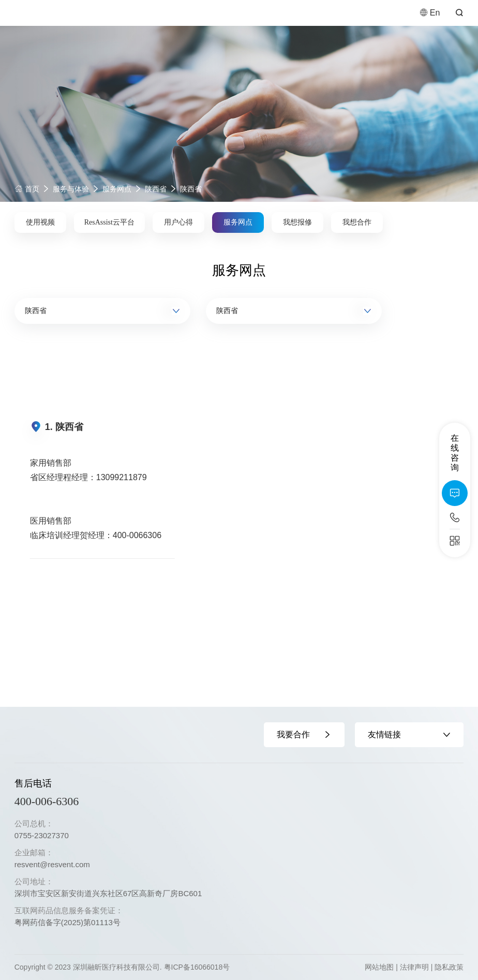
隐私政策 (449, 967)
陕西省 (156, 189)
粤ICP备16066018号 (197, 967)
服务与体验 (71, 189)
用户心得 (178, 222)
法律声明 (414, 967)
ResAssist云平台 (109, 222)
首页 (27, 189)
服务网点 (117, 189)
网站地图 (379, 967)
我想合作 (357, 222)
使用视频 (40, 222)
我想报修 (297, 222)
